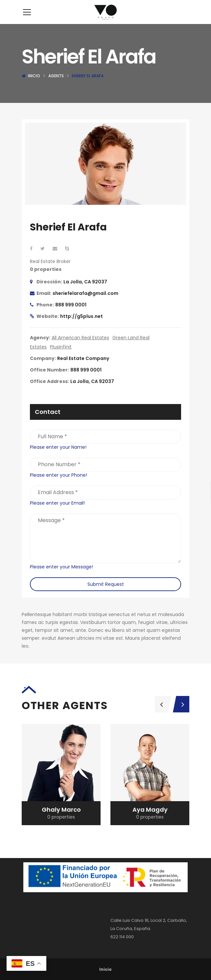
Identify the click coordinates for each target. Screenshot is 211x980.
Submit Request (106, 594)
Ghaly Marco (150, 819)
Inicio (34, 86)
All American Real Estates (80, 347)
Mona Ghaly (61, 819)
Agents (56, 86)
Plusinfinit (61, 357)
